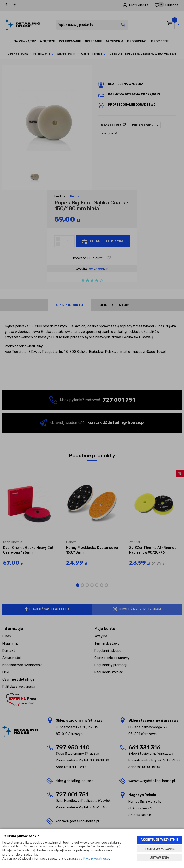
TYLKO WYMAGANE (159, 849)
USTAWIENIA (159, 858)
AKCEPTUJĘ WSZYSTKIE (159, 840)
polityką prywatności (94, 859)
